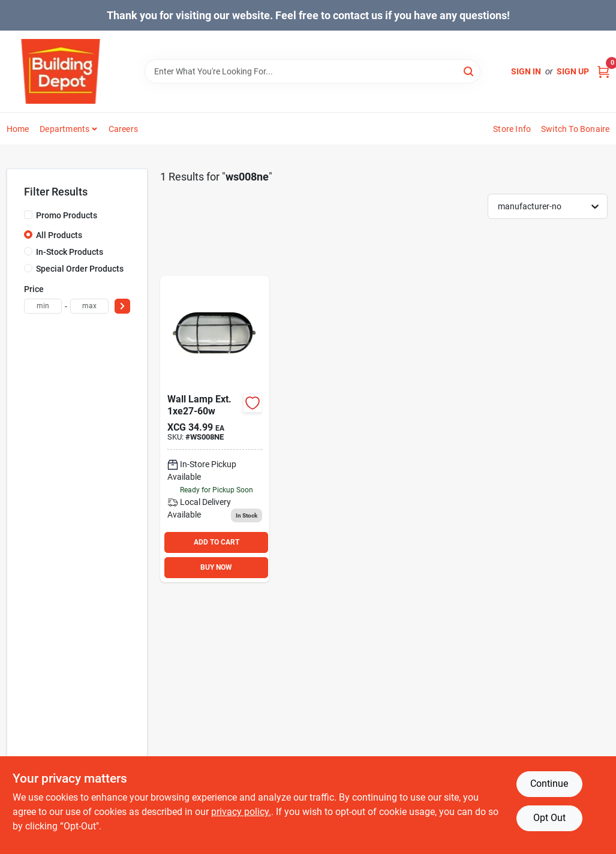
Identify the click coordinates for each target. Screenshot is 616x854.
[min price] (43, 306)
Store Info (512, 129)
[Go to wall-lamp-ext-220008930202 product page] (215, 429)
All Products (59, 235)
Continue (549, 784)
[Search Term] (312, 71)
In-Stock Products (70, 252)
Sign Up (573, 71)
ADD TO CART (217, 542)
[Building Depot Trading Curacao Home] (61, 71)
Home (18, 129)
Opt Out (549, 818)
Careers (123, 129)
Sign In (526, 71)
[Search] (469, 70)
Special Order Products (80, 269)
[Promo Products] (28, 215)
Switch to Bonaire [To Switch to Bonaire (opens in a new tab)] (575, 129)
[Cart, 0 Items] (603, 72)
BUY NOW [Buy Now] (216, 567)
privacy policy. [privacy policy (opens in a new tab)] (241, 812)
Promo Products (67, 215)
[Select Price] (122, 306)
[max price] (89, 306)
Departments (64, 129)
